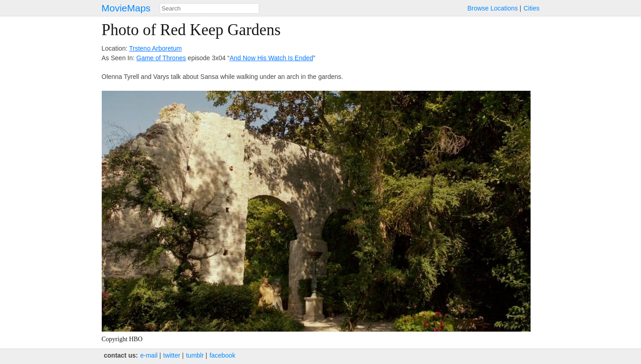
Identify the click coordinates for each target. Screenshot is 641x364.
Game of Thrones (161, 58)
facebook (222, 355)
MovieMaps (126, 8)
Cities (531, 8)
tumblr (195, 355)
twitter (172, 355)
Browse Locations (492, 8)
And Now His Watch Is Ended (271, 58)
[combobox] (209, 8)
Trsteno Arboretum (155, 48)
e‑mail (149, 355)
